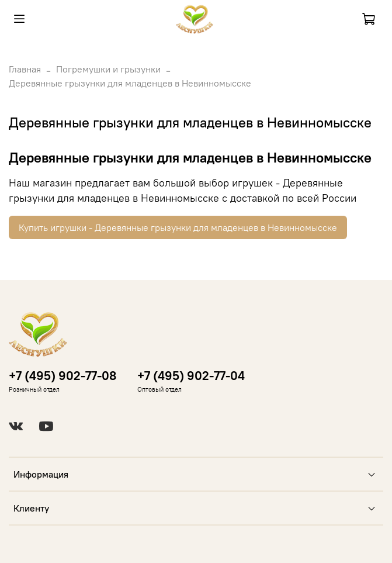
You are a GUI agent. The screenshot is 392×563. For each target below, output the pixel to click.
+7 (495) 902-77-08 (63, 376)
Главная (25, 69)
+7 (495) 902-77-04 (191, 376)
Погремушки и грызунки (108, 69)
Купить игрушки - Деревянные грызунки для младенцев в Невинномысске (178, 227)
